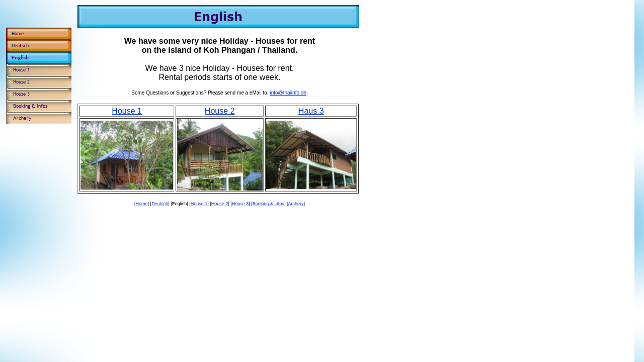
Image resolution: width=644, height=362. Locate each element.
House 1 (127, 111)
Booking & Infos (268, 204)
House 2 (220, 111)
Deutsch (160, 204)
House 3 (240, 204)
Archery (296, 204)
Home (142, 204)
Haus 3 (311, 111)
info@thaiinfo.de (288, 93)
